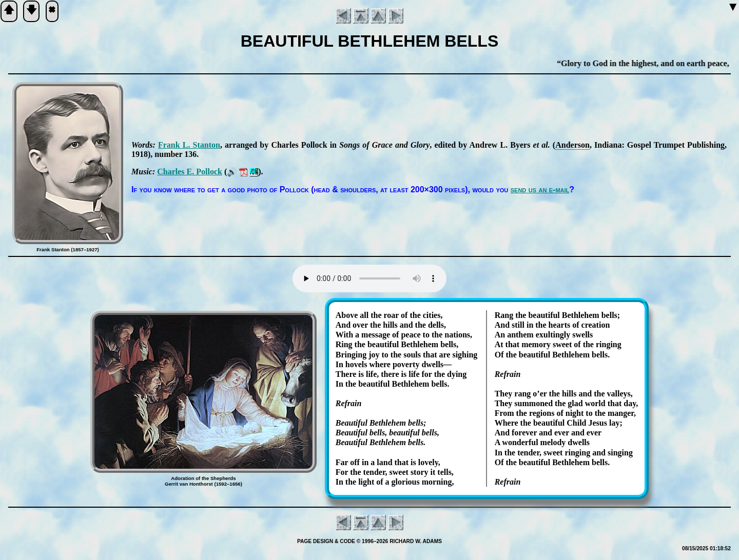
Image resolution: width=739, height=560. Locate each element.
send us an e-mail (540, 189)
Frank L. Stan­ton (189, 145)
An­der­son (572, 145)
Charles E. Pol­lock (190, 172)
